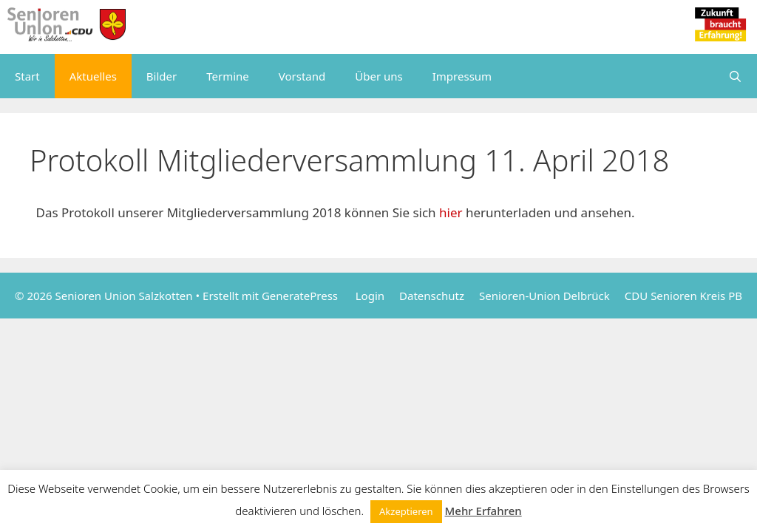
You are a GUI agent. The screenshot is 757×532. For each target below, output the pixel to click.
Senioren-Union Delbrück (544, 296)
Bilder (162, 76)
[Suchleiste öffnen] (735, 76)
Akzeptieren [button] (406, 511)
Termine (228, 76)
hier (452, 212)
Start (27, 76)
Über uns (378, 76)
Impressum (462, 76)
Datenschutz (432, 296)
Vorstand (302, 76)
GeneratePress (300, 296)
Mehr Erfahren (483, 511)
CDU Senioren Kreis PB (683, 296)
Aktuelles (93, 76)
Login (370, 296)
